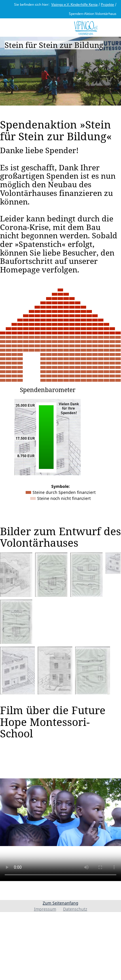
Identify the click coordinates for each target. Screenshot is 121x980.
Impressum (45, 909)
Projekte (107, 4)
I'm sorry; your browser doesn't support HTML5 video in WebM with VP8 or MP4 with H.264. (60, 812)
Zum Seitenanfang (60, 903)
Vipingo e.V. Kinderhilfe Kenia (74, 4)
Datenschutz (75, 909)
